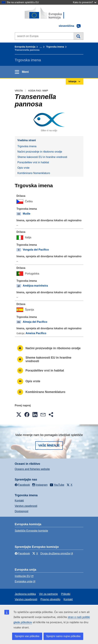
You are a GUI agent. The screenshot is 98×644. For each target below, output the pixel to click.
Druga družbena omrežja (55, 553)
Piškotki (66, 594)
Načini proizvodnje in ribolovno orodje (40, 152)
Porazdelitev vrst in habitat (33, 162)
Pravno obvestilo (50, 599)
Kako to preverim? (85, 2)
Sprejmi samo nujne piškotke (63, 636)
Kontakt (19, 501)
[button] (19, 415)
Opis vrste (24, 168)
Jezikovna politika (25, 594)
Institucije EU (23, 576)
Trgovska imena (55, 47)
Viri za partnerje (48, 594)
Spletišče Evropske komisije (31, 531)
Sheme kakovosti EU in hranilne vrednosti (42, 157)
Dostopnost (22, 511)
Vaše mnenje (49, 446)
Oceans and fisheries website (32, 469)
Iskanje (78, 36)
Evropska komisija (25, 47)
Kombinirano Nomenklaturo (34, 173)
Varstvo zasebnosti (26, 506)
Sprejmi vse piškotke (27, 636)
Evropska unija (24, 581)
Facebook (22, 553)
